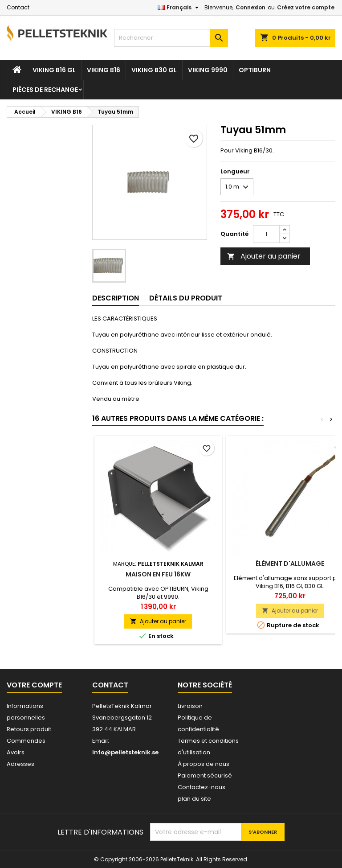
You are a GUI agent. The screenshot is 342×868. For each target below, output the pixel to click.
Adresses (20, 764)
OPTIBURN (255, 70)
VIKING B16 (104, 70)
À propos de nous (204, 764)
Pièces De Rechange (45, 90)
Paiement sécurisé (205, 775)
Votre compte (34, 685)
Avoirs (16, 752)
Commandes (26, 741)
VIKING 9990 (208, 70)
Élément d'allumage (290, 564)
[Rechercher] (171, 38)
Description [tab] (116, 298)
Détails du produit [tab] (186, 298)
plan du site (194, 799)
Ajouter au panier (264, 256)
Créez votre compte (306, 7)
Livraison (190, 706)
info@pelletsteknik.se (125, 752)
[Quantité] (266, 234)
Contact (18, 7)
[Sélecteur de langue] (179, 8)
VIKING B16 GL (54, 70)
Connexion (250, 7)
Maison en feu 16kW (158, 574)
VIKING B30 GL (154, 70)
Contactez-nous (202, 787)
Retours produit (29, 729)
